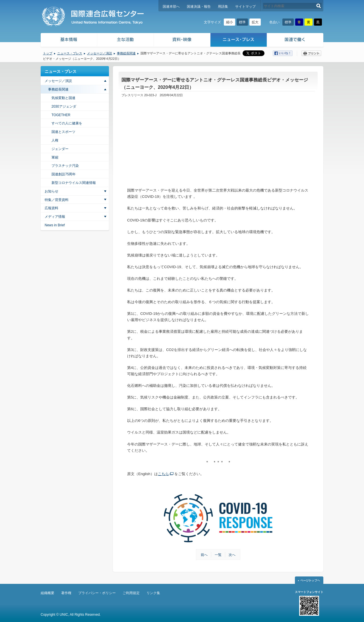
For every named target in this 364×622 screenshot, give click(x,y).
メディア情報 (55, 217)
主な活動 (126, 41)
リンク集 (153, 593)
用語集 (223, 7)
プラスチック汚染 (65, 166)
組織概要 (47, 593)
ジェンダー (60, 149)
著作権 (66, 593)
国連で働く (296, 41)
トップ (48, 53)
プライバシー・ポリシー (97, 593)
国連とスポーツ (63, 132)
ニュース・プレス (239, 41)
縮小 (229, 22)
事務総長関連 (126, 53)
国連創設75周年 (64, 174)
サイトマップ (245, 7)
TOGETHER (61, 115)
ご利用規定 (131, 593)
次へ (232, 555)
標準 (242, 22)
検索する (319, 6)
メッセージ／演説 (100, 53)
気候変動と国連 (63, 98)
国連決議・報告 (199, 7)
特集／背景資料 (57, 200)
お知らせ (51, 191)
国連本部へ (171, 7)
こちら (163, 474)
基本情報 (69, 41)
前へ (204, 555)
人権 (55, 140)
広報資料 (51, 208)
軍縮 (55, 157)
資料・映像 (182, 41)
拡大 (255, 22)
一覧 (218, 555)
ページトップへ (309, 580)
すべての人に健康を (67, 123)
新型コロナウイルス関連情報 (74, 183)
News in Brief (55, 225)
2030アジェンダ (64, 106)
